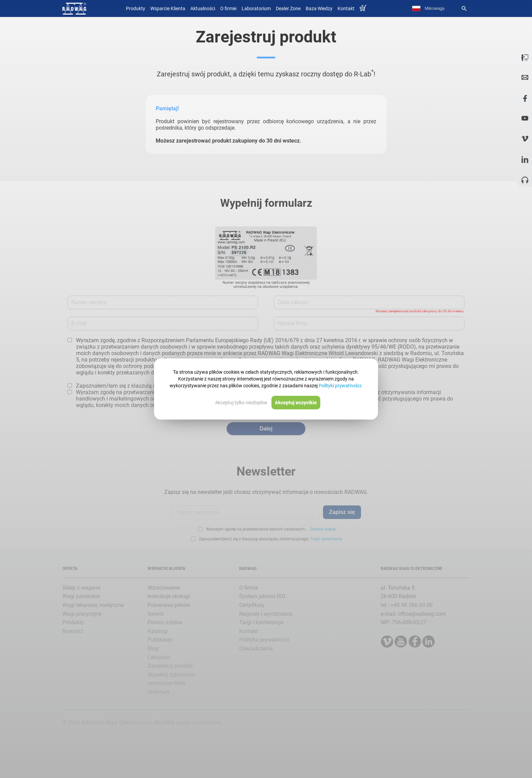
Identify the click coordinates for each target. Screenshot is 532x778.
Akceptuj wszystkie (296, 403)
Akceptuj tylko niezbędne (241, 403)
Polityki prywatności (340, 386)
